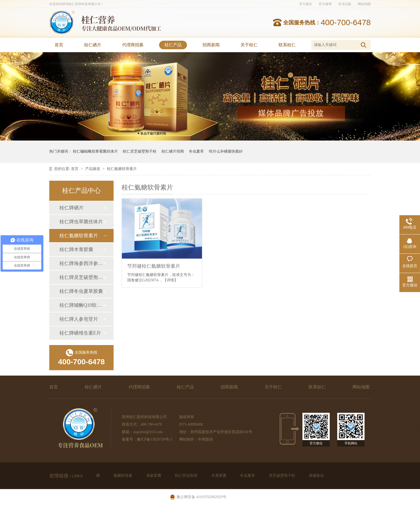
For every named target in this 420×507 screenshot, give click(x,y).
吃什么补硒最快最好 (226, 151)
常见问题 (345, 4)
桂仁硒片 (93, 45)
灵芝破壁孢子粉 (283, 476)
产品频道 (93, 169)
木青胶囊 (219, 476)
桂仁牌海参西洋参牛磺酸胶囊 (81, 263)
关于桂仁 (249, 45)
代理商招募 (133, 45)
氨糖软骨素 (123, 476)
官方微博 (325, 4)
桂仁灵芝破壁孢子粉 (140, 151)
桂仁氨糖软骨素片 (122, 169)
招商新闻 (211, 45)
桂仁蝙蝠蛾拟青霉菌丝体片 (95, 151)
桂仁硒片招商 (173, 151)
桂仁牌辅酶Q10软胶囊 (81, 305)
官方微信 (306, 4)
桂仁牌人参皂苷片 (79, 319)
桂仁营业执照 (187, 476)
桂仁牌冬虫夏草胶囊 (81, 291)
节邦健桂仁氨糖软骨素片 (154, 266)
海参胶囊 (154, 476)
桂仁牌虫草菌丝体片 (81, 222)
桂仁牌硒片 (72, 208)
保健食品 (316, 476)
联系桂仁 (287, 45)
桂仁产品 (173, 45)
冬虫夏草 (196, 151)
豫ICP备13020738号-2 (154, 439)
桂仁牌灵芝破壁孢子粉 (81, 277)
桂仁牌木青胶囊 (76, 249)
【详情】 (170, 280)
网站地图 (364, 4)
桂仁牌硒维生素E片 (80, 333)
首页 (59, 45)
